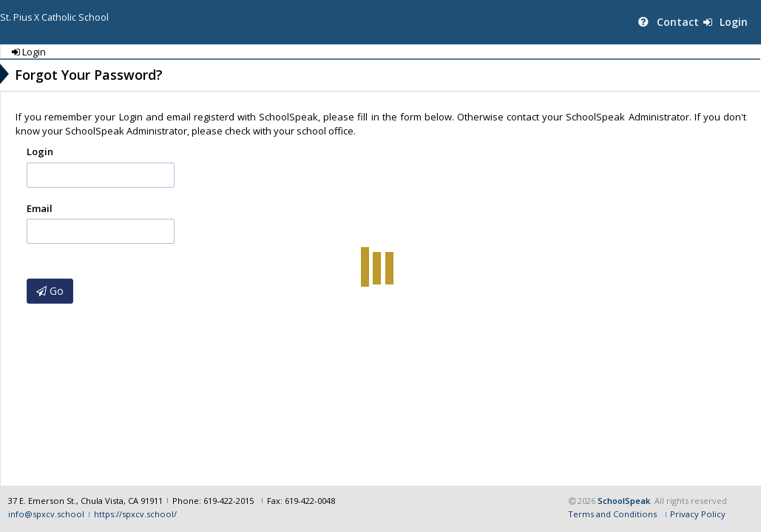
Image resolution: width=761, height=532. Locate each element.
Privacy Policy (698, 514)
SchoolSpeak (624, 501)
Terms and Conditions (612, 514)
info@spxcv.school (46, 514)
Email (40, 208)
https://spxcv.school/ (135, 514)
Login (726, 22)
